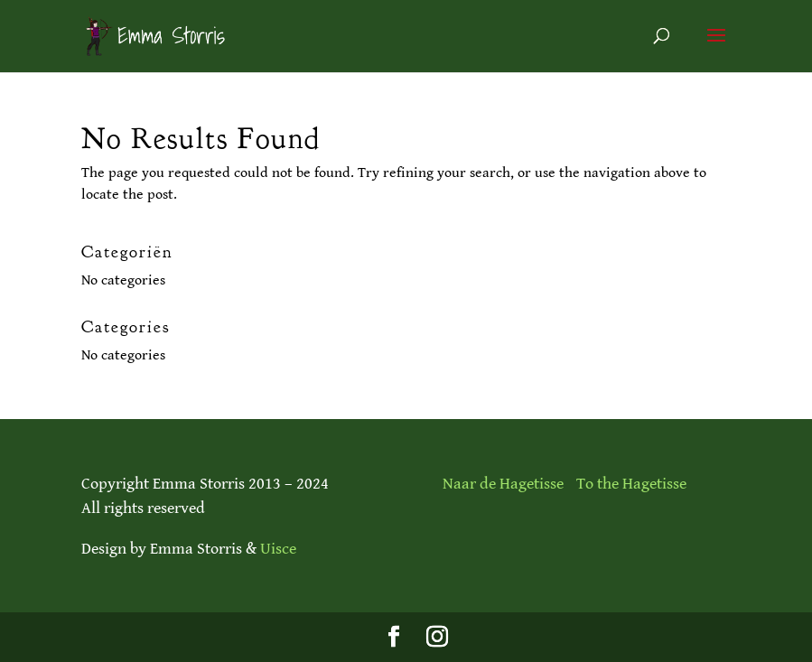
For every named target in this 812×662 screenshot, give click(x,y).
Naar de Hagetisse (503, 484)
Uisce (278, 549)
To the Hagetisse (631, 484)
